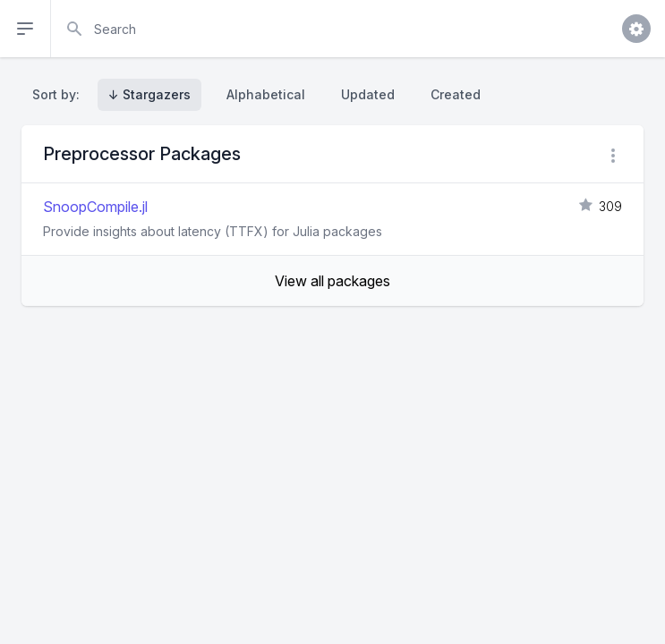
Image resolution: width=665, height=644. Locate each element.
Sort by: (60, 94)
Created (456, 94)
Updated (368, 94)
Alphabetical (266, 94)
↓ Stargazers (149, 94)
